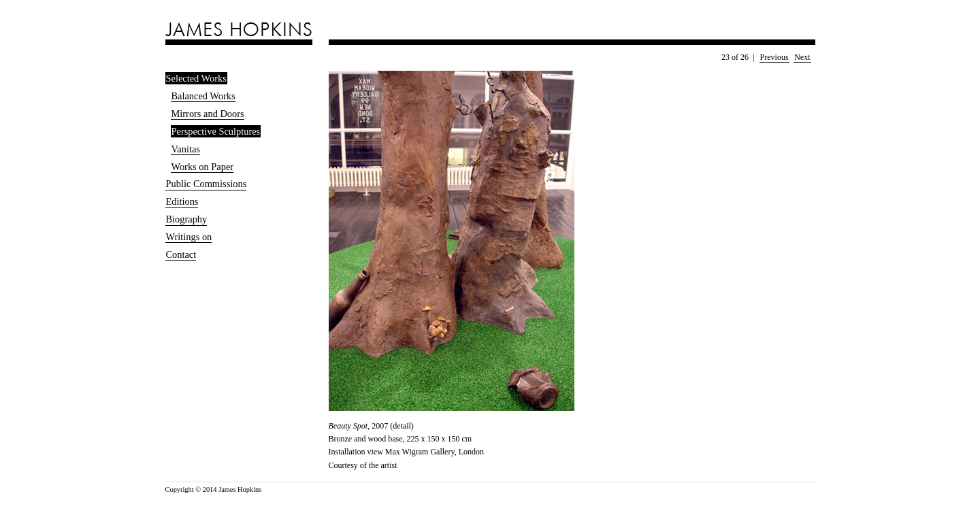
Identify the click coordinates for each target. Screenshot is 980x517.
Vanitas (186, 149)
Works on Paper (203, 167)
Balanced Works (203, 96)
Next (802, 57)
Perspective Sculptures (216, 131)
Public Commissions (207, 184)
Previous (774, 57)
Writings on (189, 237)
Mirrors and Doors (208, 114)
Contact (181, 254)
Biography (187, 219)
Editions (182, 201)
